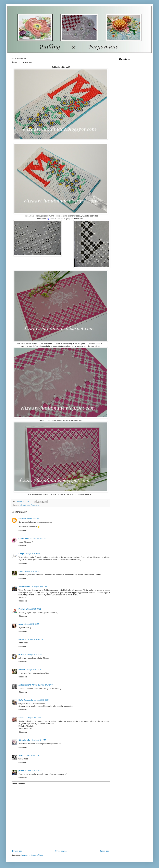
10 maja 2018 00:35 (38, 539)
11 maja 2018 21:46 (33, 718)
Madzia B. (22, 639)
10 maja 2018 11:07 (34, 655)
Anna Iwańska (25, 586)
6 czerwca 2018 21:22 (34, 771)
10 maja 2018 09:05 (31, 624)
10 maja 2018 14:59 (46, 685)
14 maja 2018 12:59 (38, 740)
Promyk (22, 609)
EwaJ (21, 571)
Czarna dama (24, 539)
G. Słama (22, 655)
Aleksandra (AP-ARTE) (28, 685)
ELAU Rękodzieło (26, 700)
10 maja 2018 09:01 (33, 609)
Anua (21, 624)
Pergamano (35, 505)
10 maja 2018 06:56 (32, 571)
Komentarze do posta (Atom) (32, 855)
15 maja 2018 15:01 (32, 755)
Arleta (21, 755)
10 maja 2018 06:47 (32, 554)
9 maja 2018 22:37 (34, 518)
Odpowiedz (23, 530)
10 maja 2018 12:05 (33, 670)
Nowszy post (17, 851)
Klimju (21, 554)
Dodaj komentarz (19, 784)
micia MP (22, 518)
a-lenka (21, 718)
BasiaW (22, 670)
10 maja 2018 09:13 (35, 639)
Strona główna (61, 851)
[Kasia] (21, 771)
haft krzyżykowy (25, 505)
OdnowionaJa (24, 740)
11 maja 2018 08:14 (41, 700)
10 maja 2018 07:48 (39, 586)
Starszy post (104, 851)
